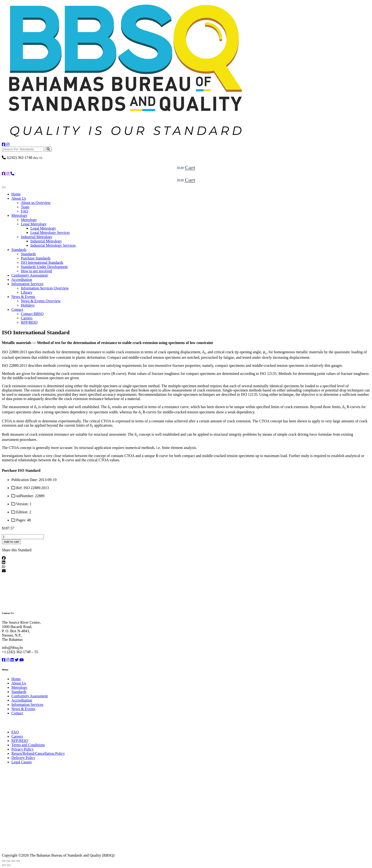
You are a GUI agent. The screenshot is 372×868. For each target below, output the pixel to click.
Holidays (28, 305)
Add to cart (11, 542)
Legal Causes (22, 762)
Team (25, 207)
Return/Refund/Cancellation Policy (38, 753)
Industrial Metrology (37, 237)
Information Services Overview (45, 288)
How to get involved (36, 271)
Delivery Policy (23, 758)
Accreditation (22, 280)
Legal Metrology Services (50, 233)
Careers (27, 318)
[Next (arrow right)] (9, 865)
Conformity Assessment (30, 275)
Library (27, 292)
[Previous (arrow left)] (4, 865)
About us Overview (36, 203)
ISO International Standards (42, 262)
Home (16, 194)
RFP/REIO (29, 322)
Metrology (19, 215)
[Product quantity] (23, 537)
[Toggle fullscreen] (9, 861)
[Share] (13, 861)
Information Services (27, 284)
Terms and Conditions (28, 745)
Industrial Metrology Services (53, 245)
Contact (17, 309)
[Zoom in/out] (4, 861)
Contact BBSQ (32, 314)
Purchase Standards (36, 258)
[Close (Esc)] (18, 861)
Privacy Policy (23, 749)
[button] (186, 558)
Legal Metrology (34, 224)
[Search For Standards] (23, 149)
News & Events (23, 297)
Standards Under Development (44, 267)
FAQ (25, 211)
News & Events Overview (41, 301)
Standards (19, 250)
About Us (19, 198)
